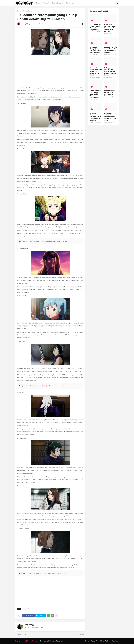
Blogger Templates (57, 641)
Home (38, 3)
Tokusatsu (70, 3)
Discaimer (115, 641)
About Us (94, 641)
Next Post (81, 635)
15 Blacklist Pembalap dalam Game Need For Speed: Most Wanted (110, 28)
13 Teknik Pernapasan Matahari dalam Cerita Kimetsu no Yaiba (95, 117)
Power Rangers (58, 3)
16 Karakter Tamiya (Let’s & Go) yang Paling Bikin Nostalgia (95, 50)
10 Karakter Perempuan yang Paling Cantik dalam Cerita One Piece (45, 573)
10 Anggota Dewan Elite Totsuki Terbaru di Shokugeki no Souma (110, 71)
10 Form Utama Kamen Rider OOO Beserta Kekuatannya (110, 93)
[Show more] (56, 616)
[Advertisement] (50, 71)
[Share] (82, 24)
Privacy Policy (105, 641)
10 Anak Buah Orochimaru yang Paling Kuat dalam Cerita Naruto (96, 71)
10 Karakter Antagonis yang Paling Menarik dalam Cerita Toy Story (110, 117)
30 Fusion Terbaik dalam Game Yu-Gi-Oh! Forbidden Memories (110, 50)
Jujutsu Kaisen (28, 11)
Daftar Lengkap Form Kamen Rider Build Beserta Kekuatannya (95, 94)
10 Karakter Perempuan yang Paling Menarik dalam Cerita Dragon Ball (46, 241)
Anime (45, 3)
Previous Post (21, 635)
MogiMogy (29, 625)
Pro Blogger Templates (31, 641)
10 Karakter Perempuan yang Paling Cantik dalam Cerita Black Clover (46, 386)
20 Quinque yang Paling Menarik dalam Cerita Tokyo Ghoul (96, 27)
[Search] (117, 3)
